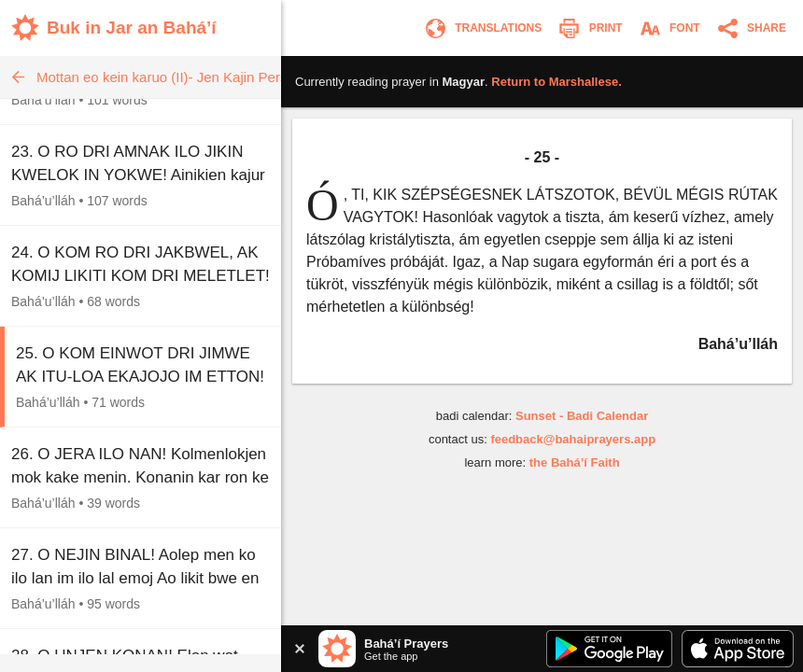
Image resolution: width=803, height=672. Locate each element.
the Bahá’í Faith (575, 462)
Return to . (556, 82)
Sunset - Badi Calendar (582, 416)
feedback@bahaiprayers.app (573, 439)
